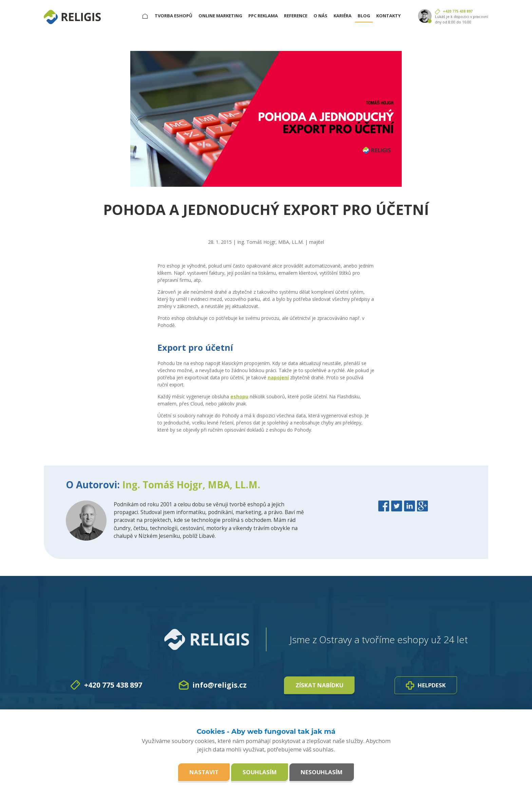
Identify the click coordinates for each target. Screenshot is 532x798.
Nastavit (204, 772)
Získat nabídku (319, 685)
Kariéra (343, 16)
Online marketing (220, 16)
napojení (278, 377)
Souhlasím (260, 772)
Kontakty (388, 16)
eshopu (239, 396)
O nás (320, 16)
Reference (296, 16)
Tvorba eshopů (174, 16)
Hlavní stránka (148, 16)
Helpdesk (426, 685)
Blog (364, 16)
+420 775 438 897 (458, 11)
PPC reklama (263, 16)
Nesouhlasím (322, 772)
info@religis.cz (220, 685)
